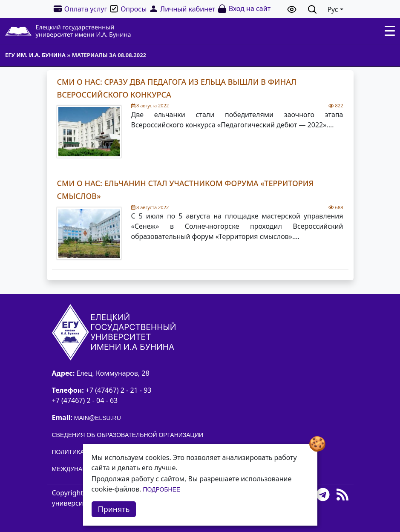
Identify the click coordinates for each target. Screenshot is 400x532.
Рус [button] (332, 9)
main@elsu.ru (98, 418)
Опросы (128, 9)
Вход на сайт (244, 9)
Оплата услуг (80, 9)
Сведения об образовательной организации (128, 435)
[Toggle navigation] (390, 31)
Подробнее (161, 489)
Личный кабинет (182, 9)
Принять (114, 509)
